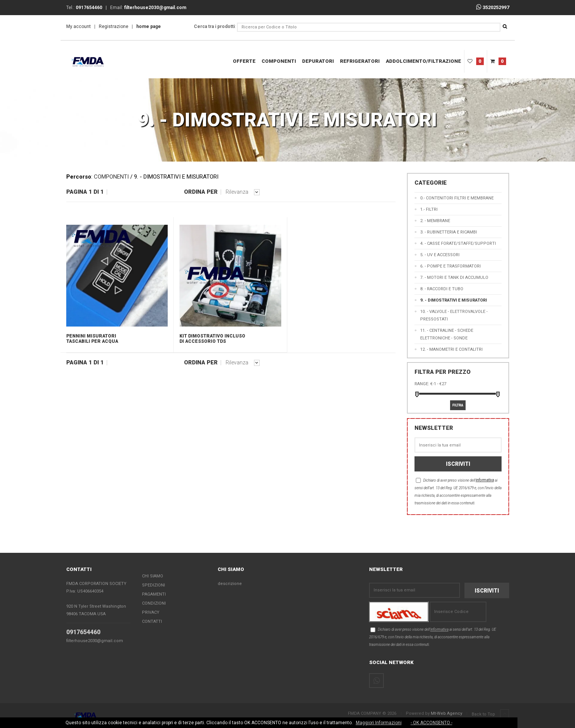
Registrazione (114, 26)
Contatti (152, 622)
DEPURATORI (318, 61)
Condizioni (154, 604)
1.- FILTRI (429, 209)
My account (79, 26)
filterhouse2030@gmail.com (95, 641)
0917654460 (83, 632)
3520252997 (493, 7)
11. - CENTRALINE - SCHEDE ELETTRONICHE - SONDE (447, 334)
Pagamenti (154, 595)
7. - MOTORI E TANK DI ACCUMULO (454, 278)
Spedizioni (153, 586)
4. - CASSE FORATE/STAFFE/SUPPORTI (458, 243)
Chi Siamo (153, 576)
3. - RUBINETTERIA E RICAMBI (449, 232)
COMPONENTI (279, 61)
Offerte (244, 61)
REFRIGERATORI (360, 61)
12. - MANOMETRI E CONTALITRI (451, 349)
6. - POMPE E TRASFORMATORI (450, 266)
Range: (422, 384)
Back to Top (490, 714)
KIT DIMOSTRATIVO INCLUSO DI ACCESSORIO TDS (212, 339)
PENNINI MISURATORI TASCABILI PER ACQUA (92, 339)
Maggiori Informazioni (379, 723)
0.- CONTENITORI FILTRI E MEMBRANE (457, 198)
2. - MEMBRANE (435, 221)
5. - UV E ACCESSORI (440, 255)
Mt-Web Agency (446, 714)
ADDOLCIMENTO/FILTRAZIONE (423, 61)
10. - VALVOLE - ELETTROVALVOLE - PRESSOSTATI (454, 315)
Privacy (151, 613)
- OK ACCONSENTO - (432, 723)
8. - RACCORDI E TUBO (442, 289)
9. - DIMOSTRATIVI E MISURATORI (453, 300)
